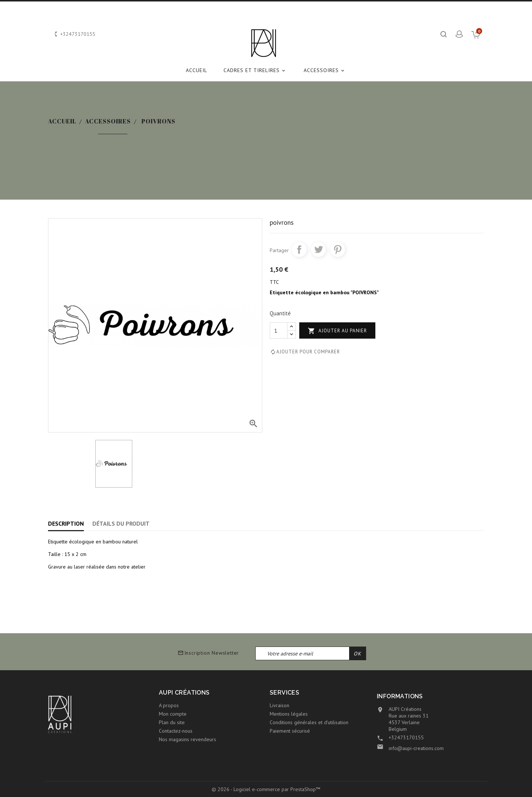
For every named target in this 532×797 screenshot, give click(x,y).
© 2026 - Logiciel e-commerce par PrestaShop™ (266, 789)
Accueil (197, 70)
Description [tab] (66, 523)
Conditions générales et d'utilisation (309, 722)
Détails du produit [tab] (121, 523)
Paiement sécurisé (290, 731)
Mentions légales (289, 714)
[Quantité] (279, 330)
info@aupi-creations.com (416, 748)
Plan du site (172, 722)
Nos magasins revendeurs (187, 739)
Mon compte (173, 714)
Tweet (318, 250)
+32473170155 (406, 737)
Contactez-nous (176, 731)
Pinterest (338, 250)
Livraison (279, 705)
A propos (169, 705)
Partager (299, 250)
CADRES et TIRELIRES (255, 70)
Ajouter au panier (337, 331)
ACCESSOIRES (325, 70)
